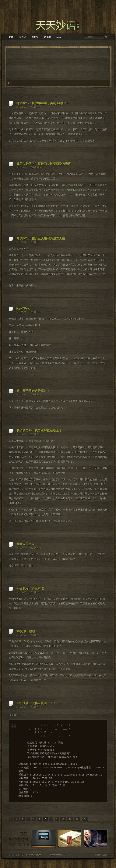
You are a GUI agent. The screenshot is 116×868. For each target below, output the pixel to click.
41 (85, 819)
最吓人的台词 (26, 544)
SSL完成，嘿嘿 (26, 631)
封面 (11, 37)
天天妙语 (19, 855)
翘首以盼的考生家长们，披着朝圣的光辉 (44, 164)
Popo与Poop (23, 308)
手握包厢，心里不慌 (30, 588)
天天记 (23, 37)
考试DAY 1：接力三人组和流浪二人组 (41, 238)
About (59, 37)
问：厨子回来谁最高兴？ (33, 391)
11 (70, 819)
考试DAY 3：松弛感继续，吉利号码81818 (43, 103)
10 (63, 819)
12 (77, 819)
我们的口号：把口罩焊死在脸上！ (39, 431)
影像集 (47, 37)
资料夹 (35, 37)
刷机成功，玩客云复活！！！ (36, 703)
